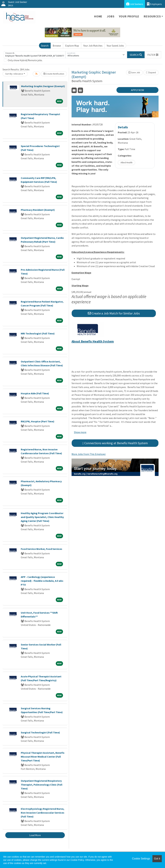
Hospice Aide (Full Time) (35, 393)
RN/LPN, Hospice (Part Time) (38, 421)
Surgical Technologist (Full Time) (40, 732)
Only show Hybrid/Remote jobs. (25, 60)
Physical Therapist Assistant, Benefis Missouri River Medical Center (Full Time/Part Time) (43, 757)
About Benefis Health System (93, 341)
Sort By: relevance (14, 74)
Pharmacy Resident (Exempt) (38, 210)
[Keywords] (35, 55)
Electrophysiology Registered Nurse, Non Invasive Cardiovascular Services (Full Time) (43, 813)
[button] (153, 55)
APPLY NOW (138, 90)
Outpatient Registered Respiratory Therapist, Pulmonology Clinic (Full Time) (42, 785)
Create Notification (54, 74)
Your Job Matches (93, 46)
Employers (154, 4)
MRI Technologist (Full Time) (38, 333)
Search (45, 46)
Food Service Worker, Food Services (41, 549)
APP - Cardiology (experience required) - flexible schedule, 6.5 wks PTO (42, 581)
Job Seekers (135, 4)
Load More (35, 835)
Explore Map (72, 46)
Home (98, 16)
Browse (57, 46)
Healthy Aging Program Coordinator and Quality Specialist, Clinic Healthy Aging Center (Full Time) (42, 517)
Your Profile (129, 16)
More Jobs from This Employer (89, 454)
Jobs (111, 16)
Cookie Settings (141, 859)
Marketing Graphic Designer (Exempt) (43, 86)
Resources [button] (152, 16)
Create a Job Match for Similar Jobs (114, 313)
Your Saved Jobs (115, 46)
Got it (157, 859)
